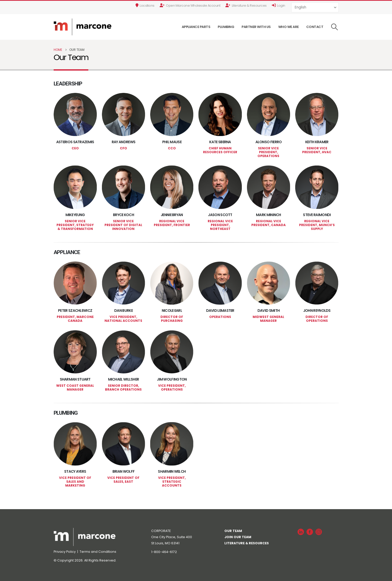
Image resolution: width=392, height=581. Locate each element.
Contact (315, 27)
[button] (334, 27)
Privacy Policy (65, 552)
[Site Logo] (83, 27)
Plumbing (226, 27)
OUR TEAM (233, 531)
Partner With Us (256, 27)
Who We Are (289, 27)
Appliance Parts (196, 27)
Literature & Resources (246, 6)
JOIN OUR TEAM (238, 537)
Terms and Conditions (98, 552)
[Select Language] (315, 7)
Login (279, 6)
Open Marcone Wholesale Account (190, 6)
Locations (145, 6)
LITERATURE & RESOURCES (247, 543)
